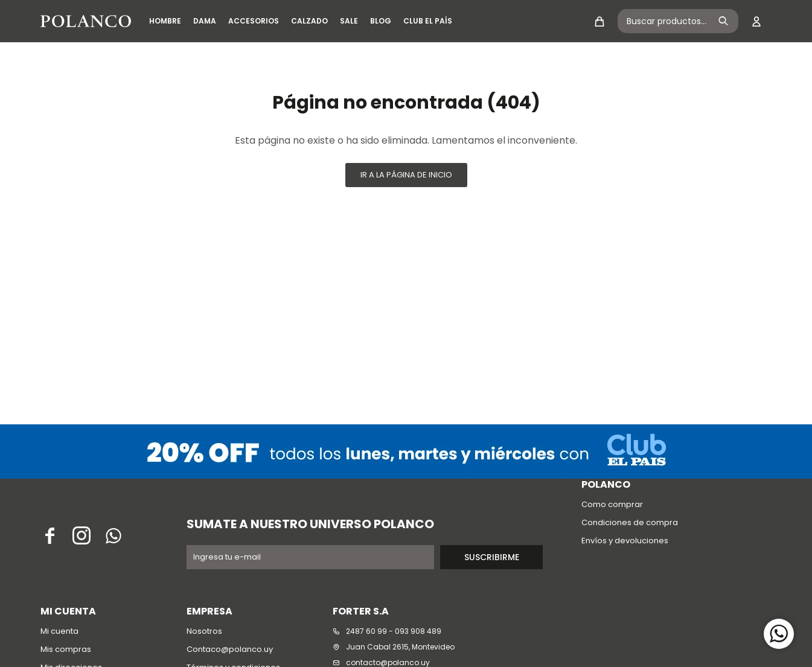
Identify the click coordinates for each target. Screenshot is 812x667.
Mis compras (66, 649)
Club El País (428, 21)
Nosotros (204, 631)
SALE (349, 21)
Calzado (309, 21)
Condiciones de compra (630, 522)
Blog (381, 21)
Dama (205, 21)
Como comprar (612, 504)
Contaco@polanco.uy (230, 649)
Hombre (165, 21)
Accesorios (254, 21)
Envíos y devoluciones (625, 541)
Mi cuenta (59, 631)
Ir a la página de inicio (406, 175)
